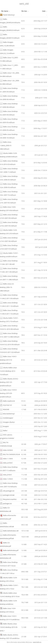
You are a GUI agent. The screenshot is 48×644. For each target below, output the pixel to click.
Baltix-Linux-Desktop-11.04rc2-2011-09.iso (9, 571)
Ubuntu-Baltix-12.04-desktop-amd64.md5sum (9, 155)
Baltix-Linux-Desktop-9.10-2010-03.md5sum (9, 162)
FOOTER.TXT (6, 405)
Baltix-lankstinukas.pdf (9, 550)
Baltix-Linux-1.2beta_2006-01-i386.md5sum (6, 145)
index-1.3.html (6, 479)
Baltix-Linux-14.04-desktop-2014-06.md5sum (9, 208)
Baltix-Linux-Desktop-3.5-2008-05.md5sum (9, 128)
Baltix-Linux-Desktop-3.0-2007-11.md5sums (9, 469)
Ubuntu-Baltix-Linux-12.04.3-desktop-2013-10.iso (10, 594)
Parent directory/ (7, 15)
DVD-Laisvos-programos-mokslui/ (7, 436)
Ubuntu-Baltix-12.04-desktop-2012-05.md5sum (9, 232)
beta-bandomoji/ (7, 413)
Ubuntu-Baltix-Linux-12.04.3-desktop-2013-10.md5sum (9, 371)
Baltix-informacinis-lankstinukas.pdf (8, 517)
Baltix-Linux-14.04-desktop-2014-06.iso (8, 610)
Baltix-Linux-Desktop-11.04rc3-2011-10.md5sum (9, 304)
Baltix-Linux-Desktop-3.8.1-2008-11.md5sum (9, 170)
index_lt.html (6, 474)
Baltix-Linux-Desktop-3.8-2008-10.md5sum (9, 136)
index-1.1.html (6, 458)
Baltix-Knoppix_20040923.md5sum (10, 28)
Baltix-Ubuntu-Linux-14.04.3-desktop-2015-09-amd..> (9, 627)
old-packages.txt (7, 491)
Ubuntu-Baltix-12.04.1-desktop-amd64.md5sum (9, 255)
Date (44, 11)
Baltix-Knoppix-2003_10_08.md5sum (7, 44)
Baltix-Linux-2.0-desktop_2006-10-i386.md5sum (7, 287)
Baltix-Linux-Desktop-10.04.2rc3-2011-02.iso (9, 564)
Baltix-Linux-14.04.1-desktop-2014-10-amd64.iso (10, 618)
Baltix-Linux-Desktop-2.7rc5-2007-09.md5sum (9, 216)
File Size (24, 11)
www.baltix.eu (37, 642)
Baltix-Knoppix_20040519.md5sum (10, 36)
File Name (5, 11)
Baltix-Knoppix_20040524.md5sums (10, 21)
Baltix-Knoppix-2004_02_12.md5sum (7, 51)
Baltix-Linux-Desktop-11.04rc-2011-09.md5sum (9, 270)
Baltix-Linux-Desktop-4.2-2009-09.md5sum (9, 113)
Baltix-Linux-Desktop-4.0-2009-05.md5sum (9, 120)
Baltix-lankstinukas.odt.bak (7, 525)
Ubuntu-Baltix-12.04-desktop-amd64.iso (9, 602)
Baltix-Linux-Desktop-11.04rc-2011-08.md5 (9, 262)
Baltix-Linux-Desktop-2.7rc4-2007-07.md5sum (9, 247)
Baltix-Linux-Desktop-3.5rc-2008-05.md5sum (9, 178)
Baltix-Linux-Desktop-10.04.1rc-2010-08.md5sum (9, 327)
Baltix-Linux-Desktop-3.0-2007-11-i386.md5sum (9, 278)
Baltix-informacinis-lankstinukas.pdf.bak (8, 536)
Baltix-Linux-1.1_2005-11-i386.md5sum (9, 67)
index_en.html (6, 463)
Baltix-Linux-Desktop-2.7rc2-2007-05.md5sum (9, 224)
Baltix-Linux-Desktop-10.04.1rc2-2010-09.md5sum (10, 343)
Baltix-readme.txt (7, 401)
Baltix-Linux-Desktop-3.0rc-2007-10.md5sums (9, 485)
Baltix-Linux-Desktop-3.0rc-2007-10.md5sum (9, 193)
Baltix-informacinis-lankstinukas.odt (8, 556)
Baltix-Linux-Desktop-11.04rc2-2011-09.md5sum (9, 296)
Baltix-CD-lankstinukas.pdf (6, 544)
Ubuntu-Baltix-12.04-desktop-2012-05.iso (9, 579)
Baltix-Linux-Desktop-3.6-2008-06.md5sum (9, 97)
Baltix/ (4, 430)
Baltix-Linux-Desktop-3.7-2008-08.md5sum (9, 105)
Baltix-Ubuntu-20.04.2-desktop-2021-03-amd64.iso (10, 636)
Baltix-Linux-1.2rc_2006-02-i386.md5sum (10, 82)
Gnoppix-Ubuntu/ (7, 422)
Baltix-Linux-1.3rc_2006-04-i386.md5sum (10, 74)
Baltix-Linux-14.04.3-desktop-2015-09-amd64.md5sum (8, 393)
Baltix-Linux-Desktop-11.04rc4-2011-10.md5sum (9, 312)
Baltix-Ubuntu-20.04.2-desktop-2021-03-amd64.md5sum (9, 382)
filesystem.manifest (8, 499)
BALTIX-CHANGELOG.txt (10, 454)
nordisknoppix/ (7, 418)
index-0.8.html (6, 450)
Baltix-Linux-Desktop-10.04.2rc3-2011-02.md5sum (10, 350)
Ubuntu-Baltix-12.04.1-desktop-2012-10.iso (9, 587)
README (5, 409)
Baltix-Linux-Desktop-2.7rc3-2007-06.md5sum (9, 239)
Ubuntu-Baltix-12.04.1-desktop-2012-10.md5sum (9, 320)
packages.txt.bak (7, 495)
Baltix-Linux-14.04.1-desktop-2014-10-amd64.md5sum (8, 360)
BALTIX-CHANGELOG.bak (6, 444)
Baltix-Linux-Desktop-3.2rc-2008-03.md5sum (9, 185)
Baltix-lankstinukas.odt (9, 531)
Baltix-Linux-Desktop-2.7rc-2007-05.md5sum (9, 201)
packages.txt (6, 503)
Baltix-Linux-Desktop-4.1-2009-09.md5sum (9, 90)
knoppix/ (4, 426)
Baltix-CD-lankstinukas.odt (6, 509)
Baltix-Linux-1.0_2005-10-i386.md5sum (9, 59)
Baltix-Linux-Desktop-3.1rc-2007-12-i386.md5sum (10, 335)
